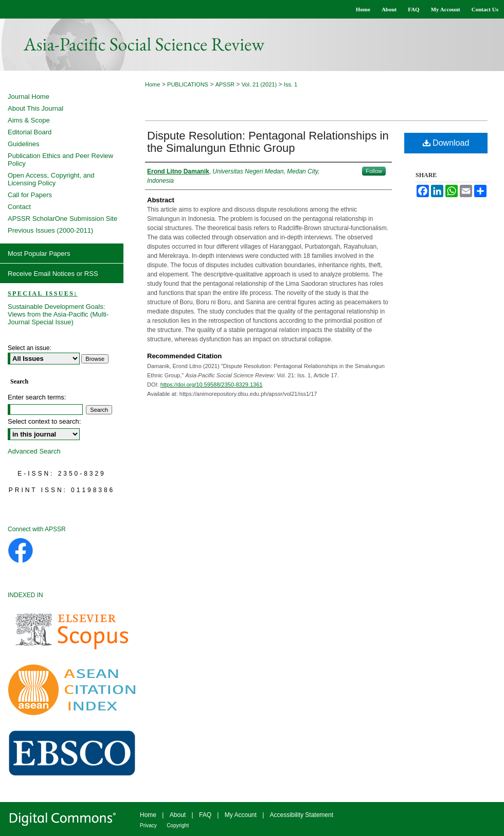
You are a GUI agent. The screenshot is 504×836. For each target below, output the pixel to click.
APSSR (225, 84)
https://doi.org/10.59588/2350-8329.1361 (212, 385)
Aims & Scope (29, 120)
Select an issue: (30, 348)
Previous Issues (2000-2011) (50, 230)
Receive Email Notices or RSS (53, 274)
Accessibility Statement (302, 815)
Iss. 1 (291, 84)
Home (152, 84)
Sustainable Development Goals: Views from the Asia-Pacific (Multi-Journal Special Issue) (58, 314)
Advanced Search (34, 451)
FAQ (205, 815)
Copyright (178, 825)
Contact (19, 207)
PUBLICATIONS (188, 84)
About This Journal (35, 108)
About (178, 815)
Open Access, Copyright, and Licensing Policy (51, 179)
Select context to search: (44, 421)
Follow (374, 171)
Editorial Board (30, 132)
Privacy (148, 825)
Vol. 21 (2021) (259, 84)
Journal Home (29, 97)
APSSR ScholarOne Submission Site (62, 219)
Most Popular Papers (39, 254)
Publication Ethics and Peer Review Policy (60, 160)
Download (446, 143)
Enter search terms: (37, 397)
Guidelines (23, 144)
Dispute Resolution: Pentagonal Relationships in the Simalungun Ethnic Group (268, 142)
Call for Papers (30, 195)
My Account (241, 815)
